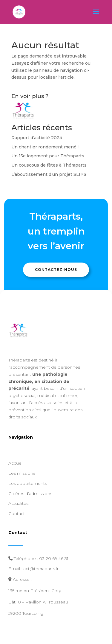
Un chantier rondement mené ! (45, 147)
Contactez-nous (56, 270)
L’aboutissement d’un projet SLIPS (49, 174)
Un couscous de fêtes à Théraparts (49, 165)
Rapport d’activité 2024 (37, 138)
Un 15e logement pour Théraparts (48, 156)
